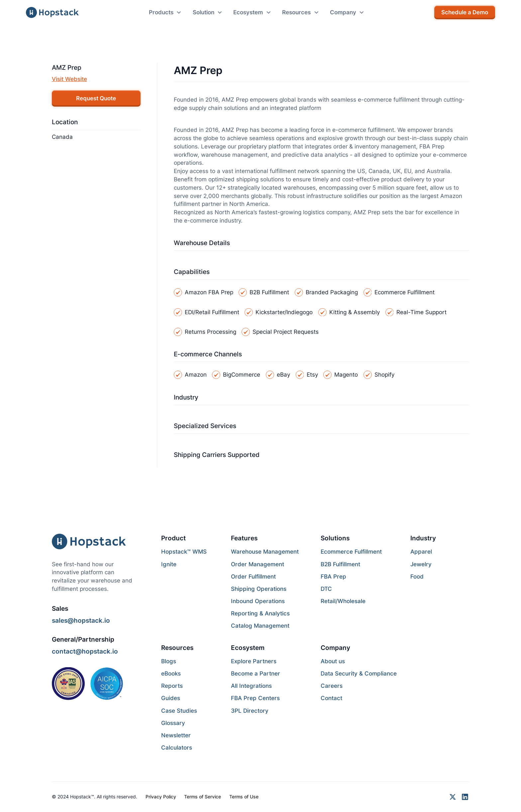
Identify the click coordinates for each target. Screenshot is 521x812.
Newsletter (176, 735)
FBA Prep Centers (255, 698)
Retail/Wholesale (343, 601)
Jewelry (421, 564)
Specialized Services (205, 426)
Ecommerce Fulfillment (351, 552)
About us (333, 661)
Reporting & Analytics (260, 613)
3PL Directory (250, 711)
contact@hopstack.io (85, 651)
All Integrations (251, 686)
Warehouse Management (265, 552)
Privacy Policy (161, 797)
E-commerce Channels (208, 354)
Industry (186, 397)
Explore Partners (254, 661)
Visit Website (69, 79)
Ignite (169, 564)
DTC (326, 589)
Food (417, 577)
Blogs (169, 661)
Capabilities (192, 272)
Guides (171, 698)
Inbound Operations (258, 601)
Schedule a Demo (465, 12)
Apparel (421, 552)
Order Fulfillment (253, 577)
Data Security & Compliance (359, 674)
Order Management (258, 564)
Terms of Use (244, 797)
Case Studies (179, 711)
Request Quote (96, 98)
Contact (331, 698)
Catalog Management (260, 626)
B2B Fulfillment (340, 564)
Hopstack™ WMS (184, 552)
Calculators (177, 748)
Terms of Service (203, 797)
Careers (332, 686)
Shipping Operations (259, 589)
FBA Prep (333, 577)
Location (65, 122)
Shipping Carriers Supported (217, 455)
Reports (172, 686)
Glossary (173, 723)
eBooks (171, 674)
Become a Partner (256, 674)
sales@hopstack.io (81, 620)
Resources (177, 648)
